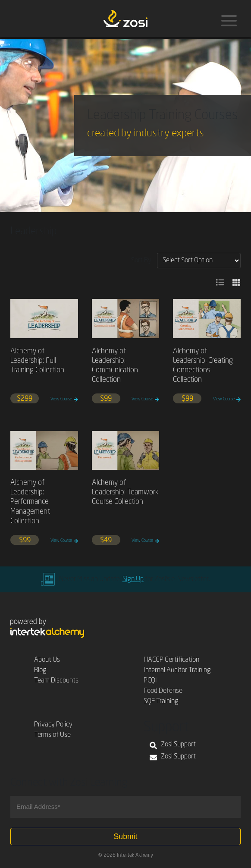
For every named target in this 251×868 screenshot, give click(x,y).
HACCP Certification (171, 660)
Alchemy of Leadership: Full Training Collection (37, 361)
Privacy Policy (53, 725)
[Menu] (229, 21)
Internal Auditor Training (177, 670)
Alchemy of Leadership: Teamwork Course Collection (125, 492)
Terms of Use (52, 735)
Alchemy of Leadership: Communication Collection (115, 366)
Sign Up (133, 579)
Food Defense (163, 691)
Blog (40, 670)
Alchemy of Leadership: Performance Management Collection (30, 502)
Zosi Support (173, 745)
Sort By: (142, 261)
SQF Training (161, 701)
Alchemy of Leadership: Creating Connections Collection (203, 366)
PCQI (150, 681)
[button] (220, 283)
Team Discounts (56, 681)
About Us (47, 660)
